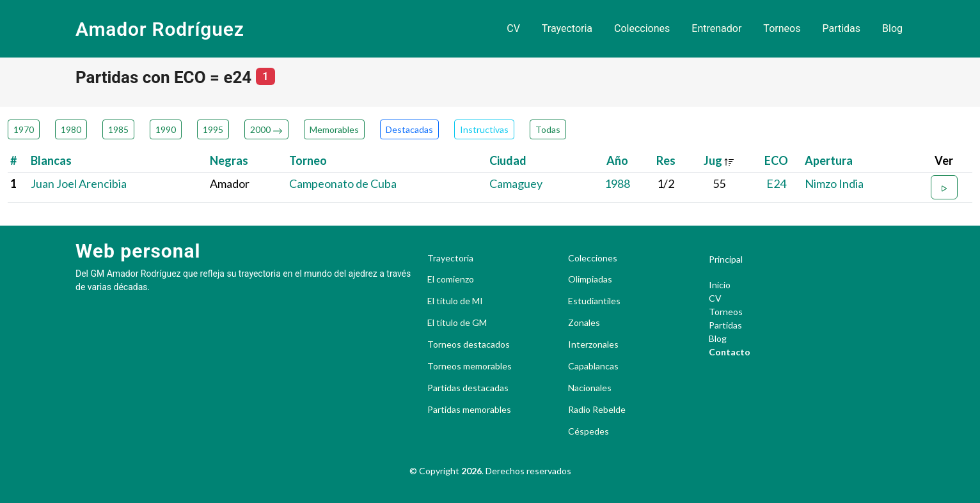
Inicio (720, 285)
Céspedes (589, 431)
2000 (266, 129)
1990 (166, 129)
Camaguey (516, 183)
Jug (719, 160)
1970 (24, 129)
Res (666, 160)
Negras (229, 160)
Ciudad (508, 160)
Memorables (334, 129)
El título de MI (455, 301)
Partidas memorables (469, 410)
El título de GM (457, 323)
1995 (213, 129)
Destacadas (409, 129)
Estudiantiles (594, 301)
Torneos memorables (470, 366)
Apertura (829, 160)
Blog (892, 28)
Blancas (51, 160)
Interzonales (593, 344)
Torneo (308, 160)
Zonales (584, 323)
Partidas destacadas (468, 388)
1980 (71, 129)
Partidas (841, 28)
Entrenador (716, 28)
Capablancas (593, 366)
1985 (118, 129)
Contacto (730, 352)
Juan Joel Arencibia (79, 183)
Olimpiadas (590, 279)
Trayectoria (567, 28)
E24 (776, 183)
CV (513, 28)
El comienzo (451, 279)
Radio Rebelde (597, 410)
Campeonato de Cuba (343, 183)
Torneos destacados (469, 344)
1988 (617, 183)
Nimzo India (834, 183)
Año (617, 160)
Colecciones (642, 28)
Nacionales (590, 388)
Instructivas (484, 129)
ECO (776, 160)
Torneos (782, 28)
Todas (548, 129)
